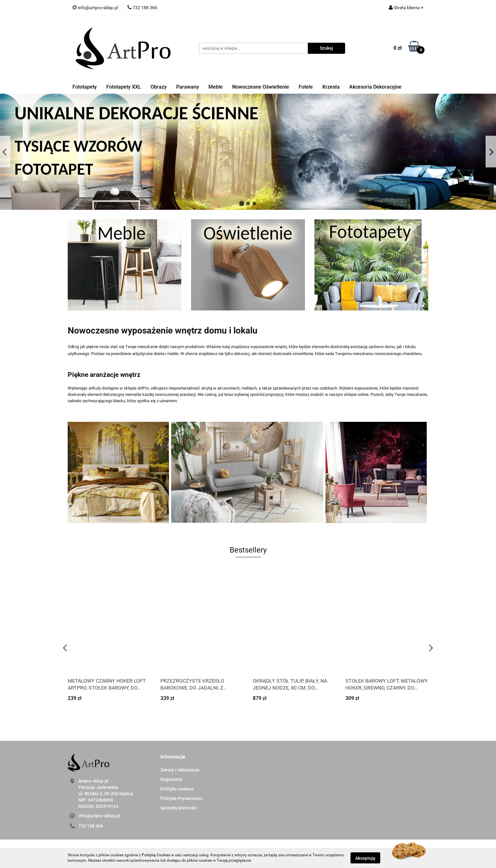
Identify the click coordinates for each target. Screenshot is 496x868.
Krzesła (331, 87)
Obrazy (159, 87)
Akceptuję (365, 858)
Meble (216, 87)
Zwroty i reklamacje (180, 770)
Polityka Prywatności (181, 798)
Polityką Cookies (156, 855)
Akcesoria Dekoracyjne (375, 87)
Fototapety (85, 87)
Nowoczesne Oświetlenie (261, 87)
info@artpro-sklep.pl (99, 816)
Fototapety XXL (124, 87)
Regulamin (171, 779)
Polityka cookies (177, 789)
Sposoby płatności (179, 808)
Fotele (306, 87)
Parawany (188, 87)
